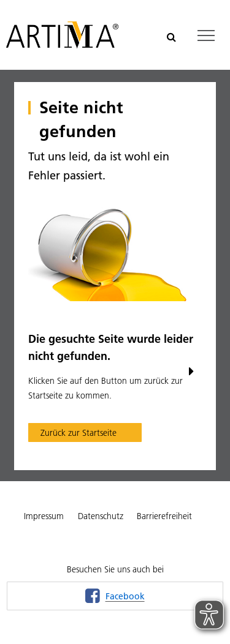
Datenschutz (101, 516)
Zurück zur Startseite (79, 433)
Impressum (44, 516)
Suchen (169, 35)
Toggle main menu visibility (207, 32)
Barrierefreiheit (164, 516)
